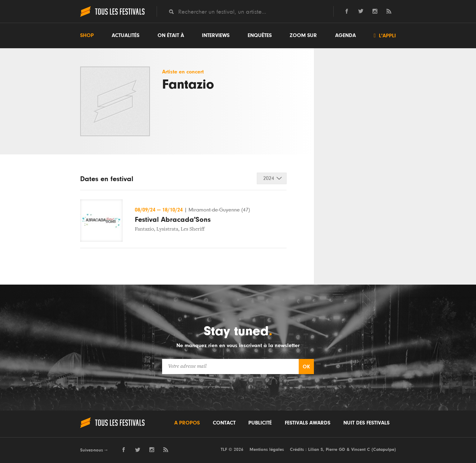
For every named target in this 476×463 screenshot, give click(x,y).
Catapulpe (384, 449)
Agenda (345, 35)
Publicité (260, 423)
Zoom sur (303, 35)
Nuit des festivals (366, 423)
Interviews (216, 35)
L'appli (385, 35)
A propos (187, 423)
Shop (87, 35)
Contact (224, 423)
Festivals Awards (308, 423)
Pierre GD (335, 449)
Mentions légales (267, 449)
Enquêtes (260, 35)
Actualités (126, 35)
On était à (171, 35)
